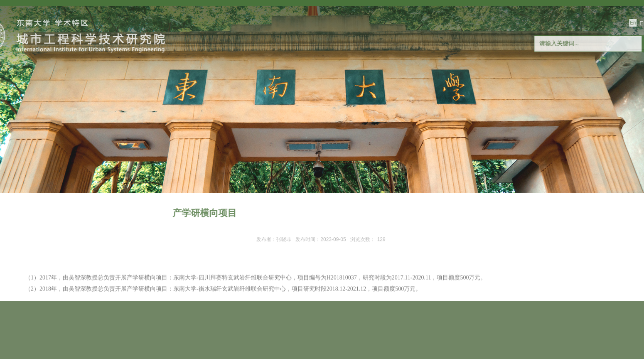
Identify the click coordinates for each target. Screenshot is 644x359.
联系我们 (607, 100)
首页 (37, 100)
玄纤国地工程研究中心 (472, 100)
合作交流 (337, 100)
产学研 (398, 100)
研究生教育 (277, 100)
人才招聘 (547, 100)
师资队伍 (157, 100)
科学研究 (217, 100)
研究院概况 (97, 100)
